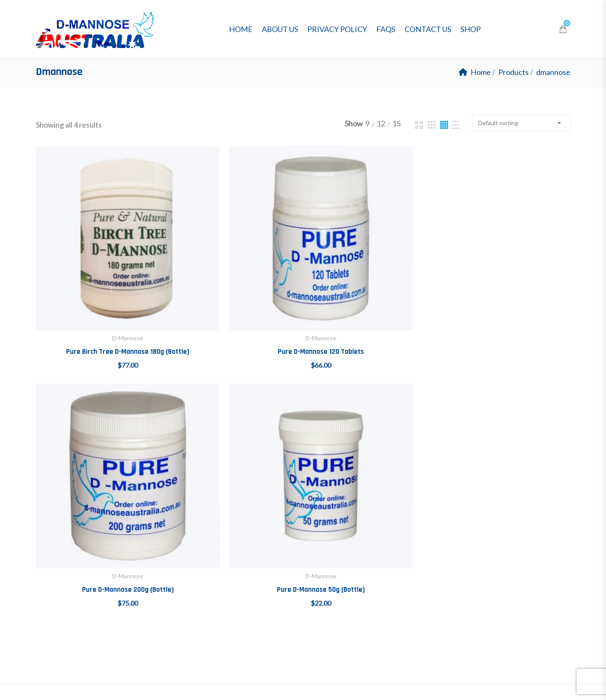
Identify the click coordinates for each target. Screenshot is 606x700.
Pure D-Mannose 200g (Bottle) (370, 293)
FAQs (386, 29)
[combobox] (521, 123)
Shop (470, 29)
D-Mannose (98, 279)
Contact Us (428, 29)
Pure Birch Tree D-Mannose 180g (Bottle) (98, 293)
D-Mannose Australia (131, 684)
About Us (280, 29)
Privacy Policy (337, 29)
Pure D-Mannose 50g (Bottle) (506, 293)
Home (241, 29)
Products (513, 72)
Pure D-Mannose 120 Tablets (234, 293)
